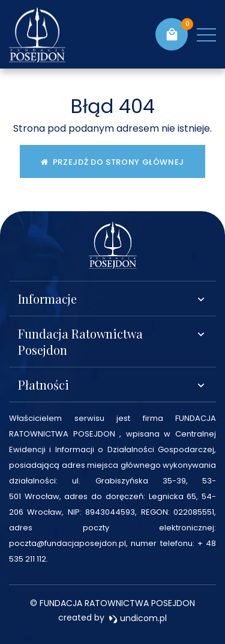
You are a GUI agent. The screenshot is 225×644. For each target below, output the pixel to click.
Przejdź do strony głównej (112, 162)
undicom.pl (138, 618)
